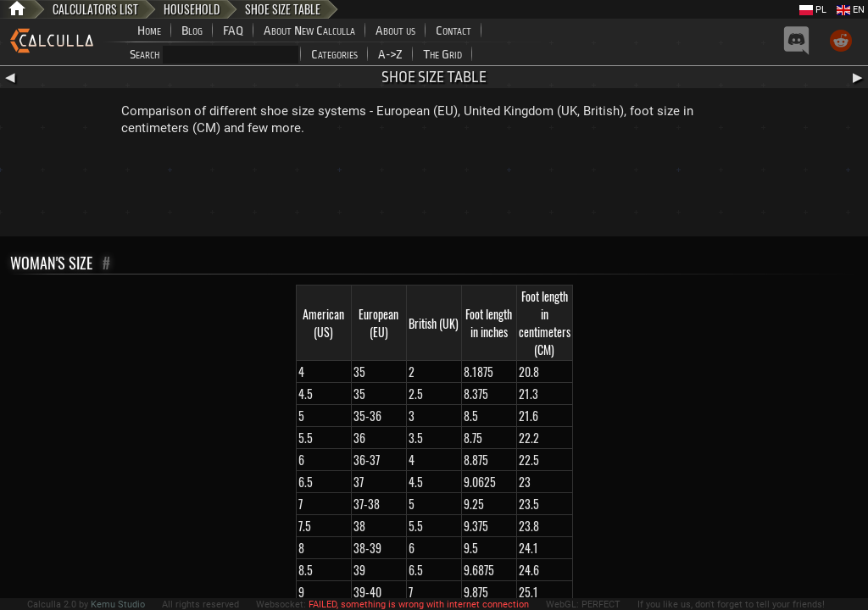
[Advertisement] (434, 190)
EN (851, 10)
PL (813, 10)
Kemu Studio (118, 604)
